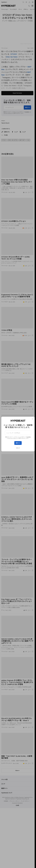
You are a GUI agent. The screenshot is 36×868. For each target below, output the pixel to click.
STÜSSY (14, 54)
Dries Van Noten (12, 57)
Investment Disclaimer (17, 803)
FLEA (28, 140)
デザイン (26, 9)
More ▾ (17, 771)
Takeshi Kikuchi (5, 123)
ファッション (5, 9)
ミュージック (5, 373)
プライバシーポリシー (15, 801)
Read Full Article (17, 93)
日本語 (17, 805)
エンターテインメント (7, 448)
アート (20, 9)
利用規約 (27, 112)
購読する (27, 107)
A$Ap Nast (22, 140)
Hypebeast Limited (9, 797)
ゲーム (3, 610)
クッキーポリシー (25, 801)
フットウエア (13, 9)
